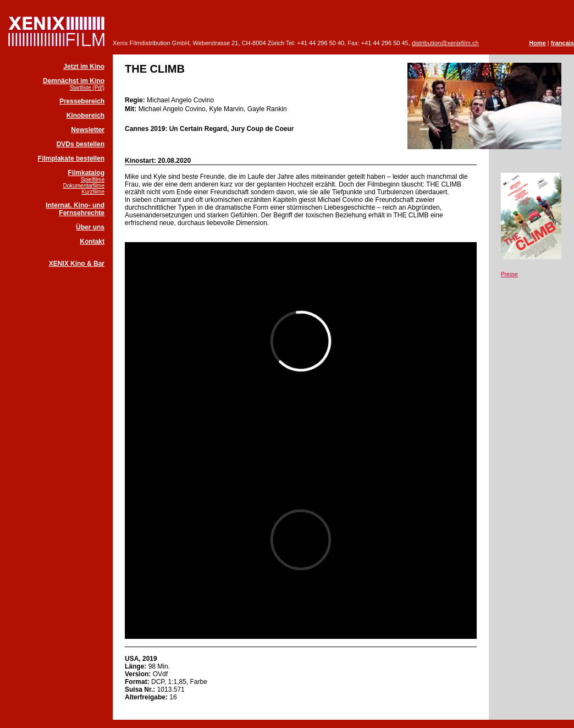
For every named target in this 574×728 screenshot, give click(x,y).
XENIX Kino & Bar (77, 264)
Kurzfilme (93, 192)
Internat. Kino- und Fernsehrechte (75, 209)
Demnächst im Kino (74, 81)
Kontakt (92, 242)
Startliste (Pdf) (87, 88)
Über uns (90, 227)
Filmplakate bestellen (71, 158)
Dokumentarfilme (84, 186)
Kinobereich (85, 116)
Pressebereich (82, 101)
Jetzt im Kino (84, 67)
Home (537, 43)
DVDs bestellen (81, 144)
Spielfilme (93, 180)
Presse (509, 274)
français (562, 43)
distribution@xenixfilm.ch (445, 43)
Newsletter (88, 130)
